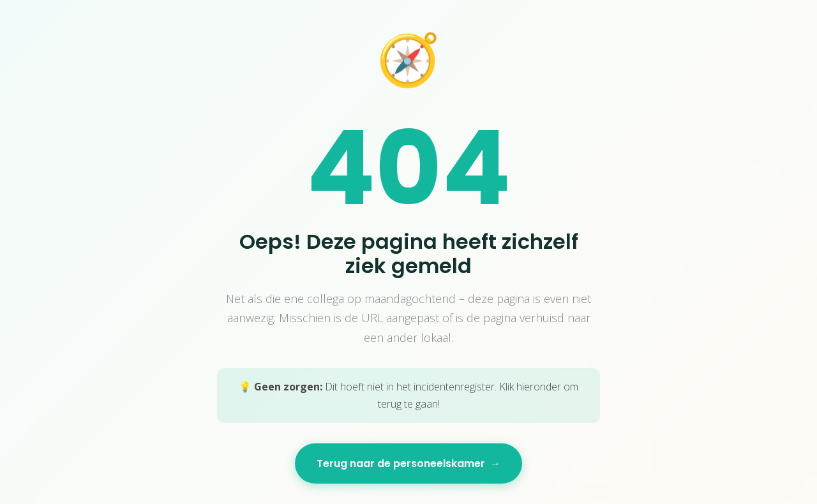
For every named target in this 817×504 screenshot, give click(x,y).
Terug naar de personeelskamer (408, 463)
